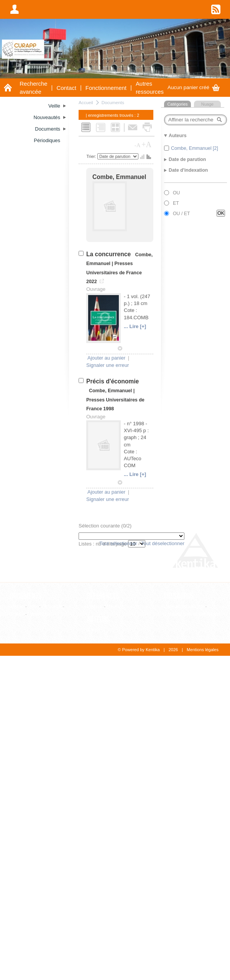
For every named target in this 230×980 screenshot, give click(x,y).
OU (177, 193)
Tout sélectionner (118, 543)
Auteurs (98, 620)
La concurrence (109, 254)
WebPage (39, 614)
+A (146, 144)
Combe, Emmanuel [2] (195, 148)
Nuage (207, 104)
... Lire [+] (135, 326)
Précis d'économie (113, 381)
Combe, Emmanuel (119, 177)
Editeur (94, 606)
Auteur (94, 630)
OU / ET (182, 214)
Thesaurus (179, 596)
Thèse (17, 614)
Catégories (177, 104)
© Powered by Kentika (139, 650)
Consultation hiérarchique (191, 614)
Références (103, 596)
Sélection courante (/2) (105, 526)
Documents (113, 102)
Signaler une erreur (108, 365)
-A (138, 145)
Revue (114, 606)
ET (176, 203)
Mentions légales (203, 650)
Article (17, 606)
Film (33, 606)
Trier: (92, 156)
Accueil (86, 102)
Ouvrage (52, 606)
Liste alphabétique (184, 606)
